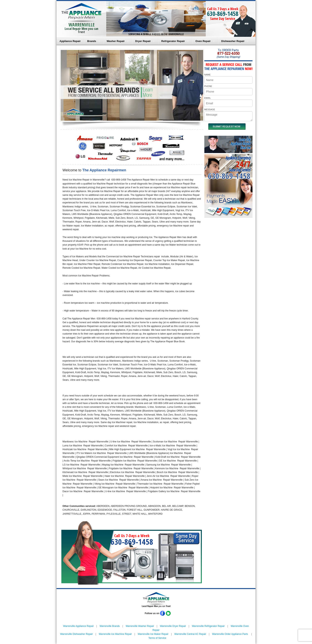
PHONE (208, 86)
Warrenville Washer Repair (140, 626)
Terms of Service (157, 638)
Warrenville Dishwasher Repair (76, 634)
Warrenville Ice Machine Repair (115, 634)
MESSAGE (210, 109)
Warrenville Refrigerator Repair (208, 626)
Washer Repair (116, 41)
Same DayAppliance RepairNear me (241, 144)
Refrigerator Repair (173, 41)
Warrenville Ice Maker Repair (153, 634)
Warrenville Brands (110, 626)
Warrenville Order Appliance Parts (230, 634)
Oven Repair (203, 41)
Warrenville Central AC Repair (190, 634)
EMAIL (208, 98)
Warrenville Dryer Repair (173, 626)
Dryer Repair (143, 41)
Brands (92, 41)
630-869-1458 (223, 14)
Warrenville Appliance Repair (78, 626)
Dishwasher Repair (233, 41)
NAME (208, 75)
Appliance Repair (70, 41)
